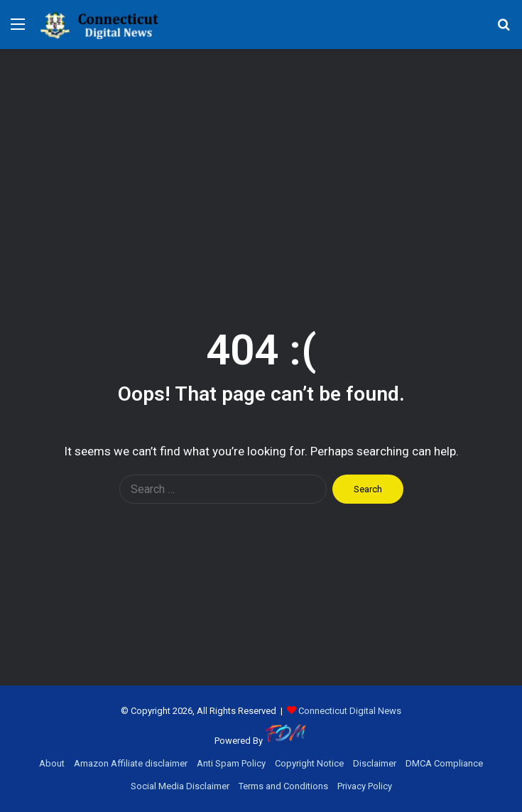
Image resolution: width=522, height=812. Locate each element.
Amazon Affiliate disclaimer (131, 763)
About (52, 763)
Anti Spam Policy (231, 763)
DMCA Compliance (444, 763)
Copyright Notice (309, 763)
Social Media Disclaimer (180, 786)
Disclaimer (375, 763)
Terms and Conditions (283, 786)
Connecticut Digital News (350, 711)
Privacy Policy (365, 786)
